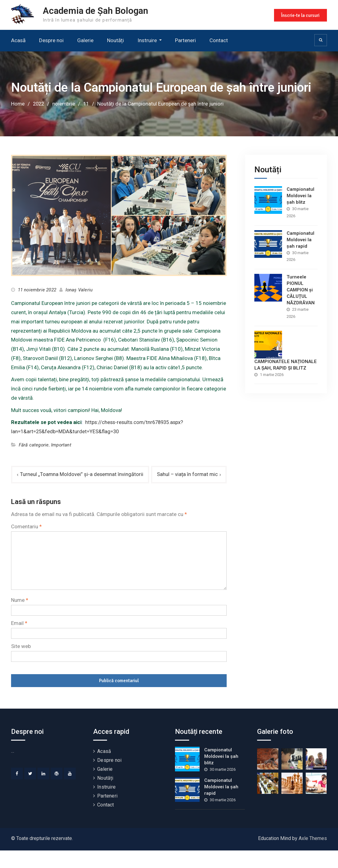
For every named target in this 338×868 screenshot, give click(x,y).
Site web (21, 664)
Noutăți (115, 40)
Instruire (147, 40)
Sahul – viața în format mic (187, 492)
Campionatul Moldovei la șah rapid (300, 239)
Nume (20, 618)
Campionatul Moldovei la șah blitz (300, 195)
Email (19, 641)
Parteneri (185, 40)
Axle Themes (313, 856)
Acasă (18, 40)
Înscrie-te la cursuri (300, 15)
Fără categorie (34, 445)
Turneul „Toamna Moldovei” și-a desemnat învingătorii (82, 474)
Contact (219, 40)
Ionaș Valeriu (79, 290)
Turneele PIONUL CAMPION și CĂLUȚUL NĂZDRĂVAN (301, 290)
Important (61, 445)
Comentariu (26, 544)
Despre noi (51, 40)
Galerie (85, 40)
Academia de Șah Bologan (97, 11)
